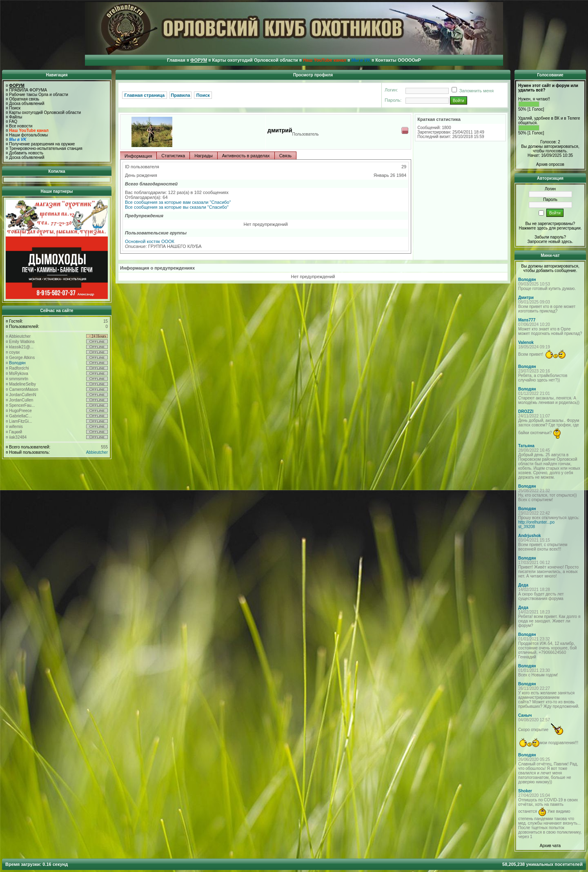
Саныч (525, 715)
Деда (523, 585)
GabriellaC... (20, 416)
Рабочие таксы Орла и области (39, 95)
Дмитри (526, 298)
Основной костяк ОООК (150, 241)
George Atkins (22, 358)
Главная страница (145, 95)
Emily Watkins (22, 342)
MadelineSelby (22, 384)
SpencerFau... (22, 405)
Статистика (173, 156)
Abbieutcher (20, 336)
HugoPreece (20, 411)
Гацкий (16, 432)
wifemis (16, 427)
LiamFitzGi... (20, 421)
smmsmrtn (19, 379)
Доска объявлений (27, 104)
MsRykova (19, 374)
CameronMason (23, 389)
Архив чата (550, 846)
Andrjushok (530, 536)
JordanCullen (21, 400)
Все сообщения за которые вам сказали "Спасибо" (178, 202)
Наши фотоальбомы (28, 135)
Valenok (526, 342)
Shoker (525, 791)
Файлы (16, 117)
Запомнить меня (471, 91)
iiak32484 (18, 437)
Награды (204, 156)
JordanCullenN (22, 395)
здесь (567, 242)
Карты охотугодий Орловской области (45, 113)
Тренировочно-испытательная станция (46, 148)
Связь (285, 156)
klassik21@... (21, 347)
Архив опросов (550, 164)
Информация (138, 156)
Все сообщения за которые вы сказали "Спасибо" (177, 207)
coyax (14, 352)
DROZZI (526, 411)
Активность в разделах (246, 156)
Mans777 (527, 320)
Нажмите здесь (533, 228)
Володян (17, 363)
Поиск (15, 108)
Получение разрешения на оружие (42, 144)
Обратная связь (24, 99)
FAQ (13, 122)
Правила (180, 95)
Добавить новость (26, 153)
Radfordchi (19, 368)
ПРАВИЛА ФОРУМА (28, 90)
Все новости (21, 126)
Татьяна (526, 446)
